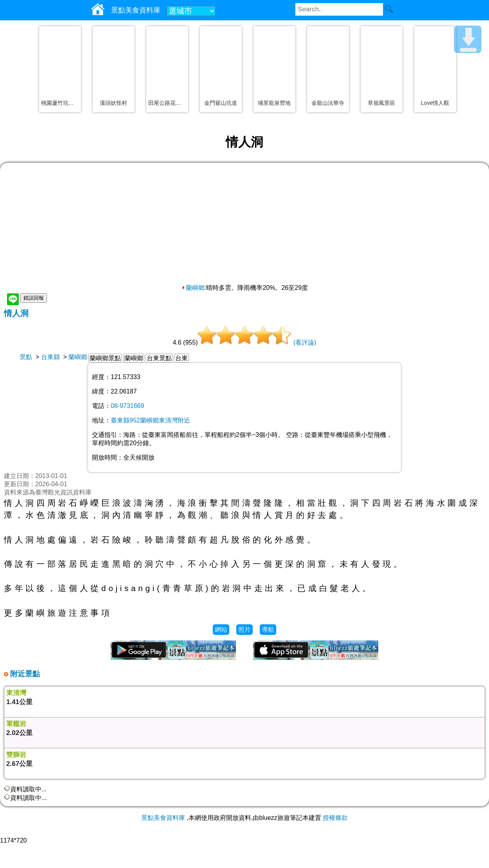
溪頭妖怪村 (113, 103)
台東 (182, 358)
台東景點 (159, 358)
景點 (26, 357)
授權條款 (335, 818)
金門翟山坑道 (221, 103)
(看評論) (305, 342)
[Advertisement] (244, 225)
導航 (268, 630)
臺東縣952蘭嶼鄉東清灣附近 (150, 420)
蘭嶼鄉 (193, 288)
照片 (244, 630)
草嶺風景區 (381, 103)
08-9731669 (127, 406)
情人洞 (16, 313)
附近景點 (24, 674)
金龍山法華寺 (328, 103)
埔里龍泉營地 (274, 103)
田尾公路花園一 (167, 103)
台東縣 (50, 357)
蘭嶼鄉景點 (105, 358)
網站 (221, 630)
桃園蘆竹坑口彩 (60, 103)
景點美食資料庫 (163, 818)
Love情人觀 (435, 103)
